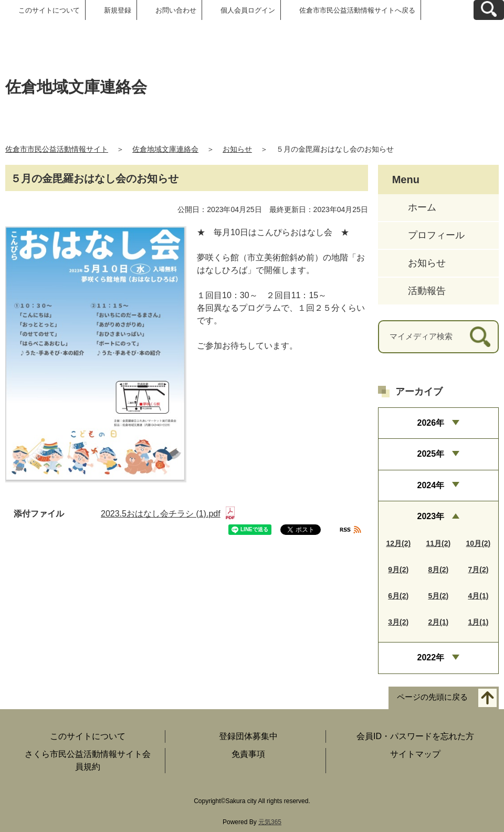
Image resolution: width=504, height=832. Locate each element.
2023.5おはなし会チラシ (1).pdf (168, 514)
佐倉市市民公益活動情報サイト (57, 149)
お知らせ (237, 149)
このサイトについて (49, 10)
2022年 (431, 657)
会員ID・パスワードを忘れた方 (415, 736)
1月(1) (478, 622)
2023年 (431, 516)
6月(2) (398, 596)
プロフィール (436, 235)
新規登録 (118, 10)
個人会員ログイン (248, 10)
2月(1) (438, 622)
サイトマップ (415, 754)
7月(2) (478, 570)
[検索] (480, 337)
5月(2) (438, 596)
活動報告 (427, 291)
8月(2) (438, 570)
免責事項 (248, 754)
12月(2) (398, 543)
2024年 (431, 485)
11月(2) (438, 543)
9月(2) (398, 570)
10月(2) (479, 543)
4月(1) (478, 596)
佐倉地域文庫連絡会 (165, 149)
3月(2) (398, 622)
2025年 (431, 454)
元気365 (270, 822)
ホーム (422, 207)
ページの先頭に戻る (432, 697)
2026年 (431, 423)
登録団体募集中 (248, 736)
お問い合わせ (176, 10)
